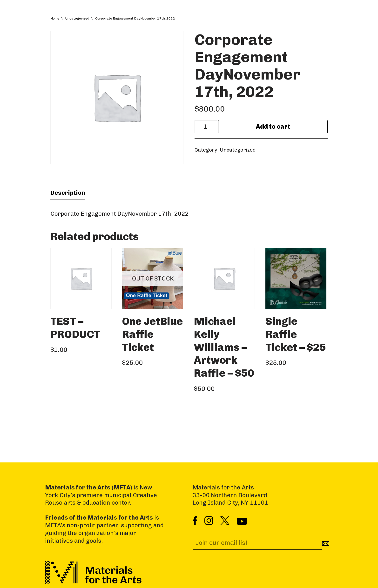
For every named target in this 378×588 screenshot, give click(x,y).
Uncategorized (77, 18)
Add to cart (273, 127)
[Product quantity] (206, 127)
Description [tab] (68, 193)
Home (55, 18)
